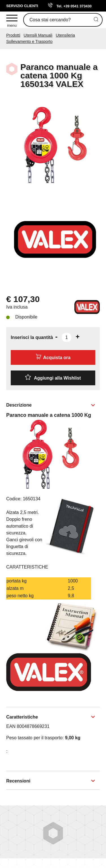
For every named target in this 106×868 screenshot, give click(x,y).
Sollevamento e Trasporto (29, 41)
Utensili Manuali (38, 35)
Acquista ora (53, 357)
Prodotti (13, 35)
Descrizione (19, 405)
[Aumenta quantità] (77, 337)
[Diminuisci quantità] (56, 337)
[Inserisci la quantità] (67, 337)
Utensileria (65, 35)
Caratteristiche (22, 717)
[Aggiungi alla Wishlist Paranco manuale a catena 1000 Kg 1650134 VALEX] (53, 378)
